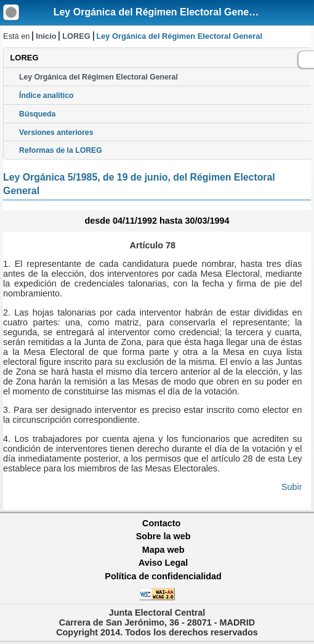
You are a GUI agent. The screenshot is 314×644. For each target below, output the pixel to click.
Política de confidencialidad (163, 576)
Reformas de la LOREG (61, 150)
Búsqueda (37, 114)
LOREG (76, 36)
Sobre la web (163, 536)
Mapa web (163, 550)
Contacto (161, 523)
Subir (292, 487)
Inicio (46, 36)
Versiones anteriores (56, 132)
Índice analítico (46, 96)
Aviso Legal (163, 563)
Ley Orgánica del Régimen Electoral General (157, 12)
